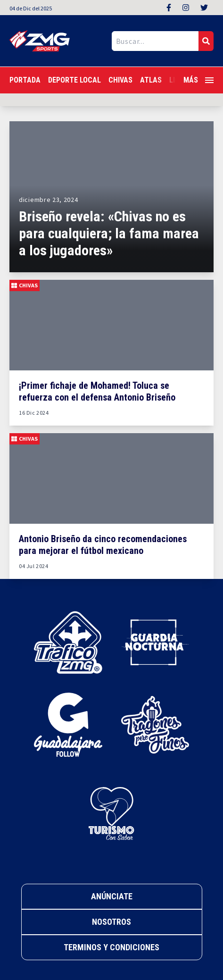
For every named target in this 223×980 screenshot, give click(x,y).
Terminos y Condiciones (111, 947)
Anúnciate (112, 896)
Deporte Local (74, 80)
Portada (25, 80)
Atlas (151, 80)
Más (198, 80)
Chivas (120, 80)
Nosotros (111, 922)
